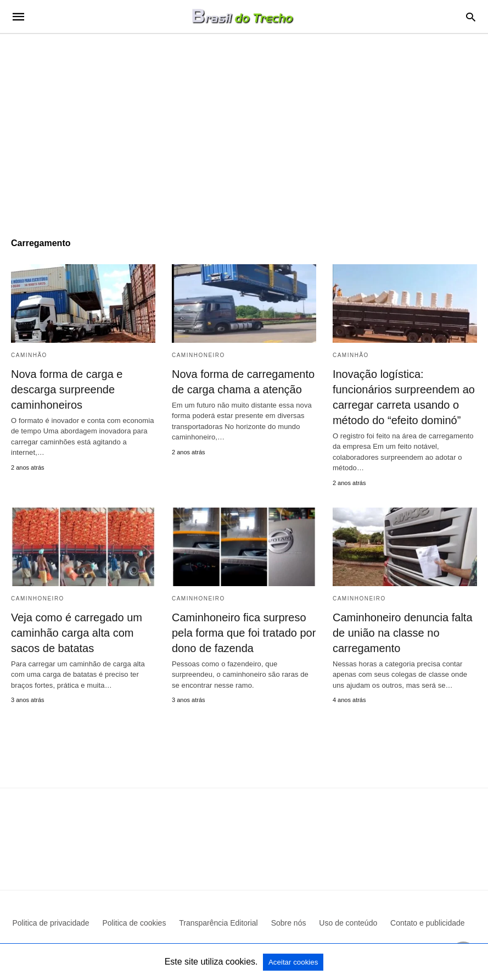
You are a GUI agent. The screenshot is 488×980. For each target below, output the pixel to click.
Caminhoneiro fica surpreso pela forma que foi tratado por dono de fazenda (244, 633)
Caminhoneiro (198, 355)
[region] (244, 127)
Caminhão (29, 355)
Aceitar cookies (293, 962)
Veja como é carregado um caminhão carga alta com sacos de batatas (77, 633)
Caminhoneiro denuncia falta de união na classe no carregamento (403, 633)
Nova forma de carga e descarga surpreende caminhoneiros (67, 389)
